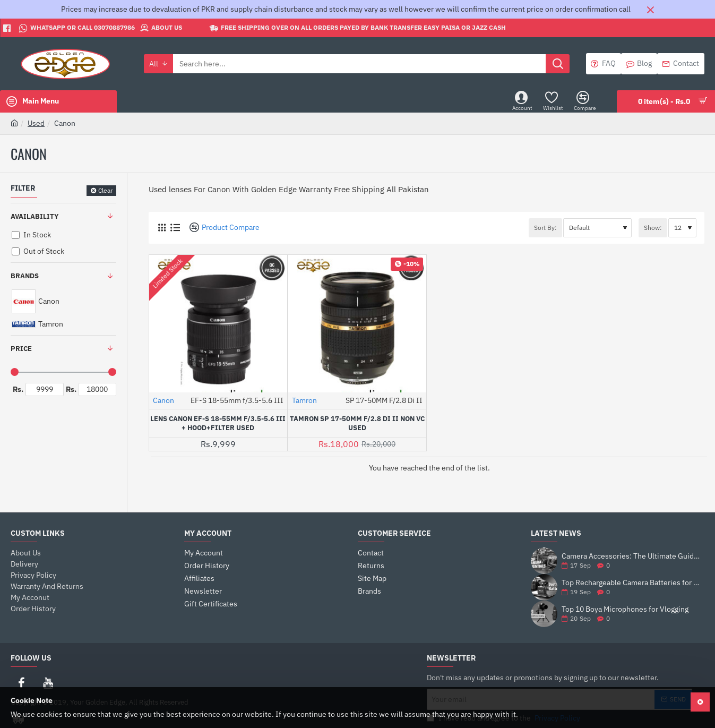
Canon (163, 400)
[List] (175, 228)
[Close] (650, 10)
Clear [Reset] (105, 190)
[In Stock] (16, 235)
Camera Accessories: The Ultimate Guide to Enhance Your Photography (631, 556)
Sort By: (545, 228)
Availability (35, 216)
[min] (45, 389)
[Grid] (162, 228)
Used (36, 123)
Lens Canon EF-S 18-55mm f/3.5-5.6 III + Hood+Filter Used (218, 423)
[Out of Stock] (16, 251)
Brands (25, 276)
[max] (98, 389)
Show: (653, 228)
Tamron (304, 400)
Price (21, 349)
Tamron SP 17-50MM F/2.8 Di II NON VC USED (357, 423)
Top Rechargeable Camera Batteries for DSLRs (631, 583)
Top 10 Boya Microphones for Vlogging (625, 609)
